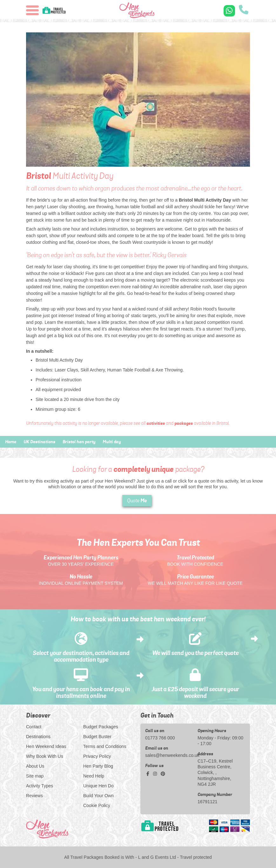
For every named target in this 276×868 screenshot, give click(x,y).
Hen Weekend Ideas (46, 746)
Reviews (34, 796)
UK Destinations (39, 442)
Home (11, 442)
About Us (35, 766)
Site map (35, 776)
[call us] (244, 10)
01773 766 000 (160, 738)
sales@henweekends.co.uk (169, 755)
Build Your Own (98, 796)
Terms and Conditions (105, 746)
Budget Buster (97, 737)
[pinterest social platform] (163, 774)
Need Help (94, 776)
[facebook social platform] (148, 774)
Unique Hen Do (98, 786)
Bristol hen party (79, 442)
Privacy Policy (97, 756)
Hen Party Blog (98, 766)
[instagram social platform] (156, 774)
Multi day (112, 442)
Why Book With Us (45, 756)
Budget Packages (101, 727)
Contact (34, 727)
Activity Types (40, 786)
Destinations (38, 737)
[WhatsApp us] (229, 11)
